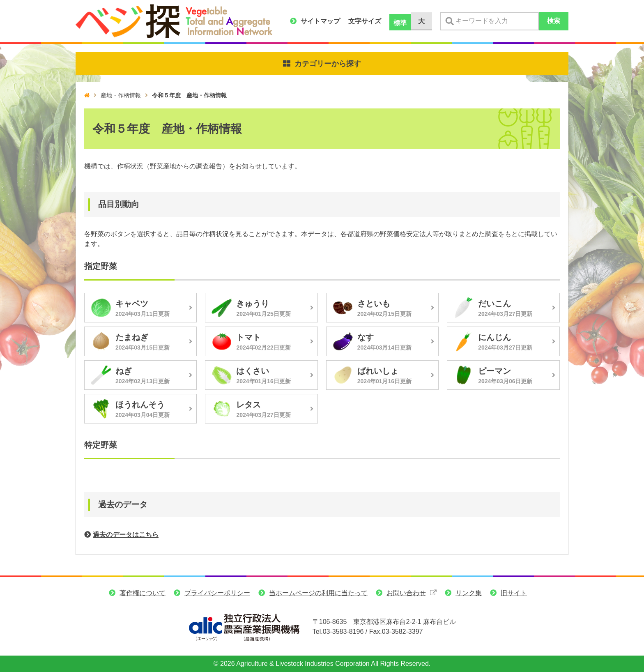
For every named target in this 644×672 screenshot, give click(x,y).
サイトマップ (320, 21)
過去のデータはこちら (126, 535)
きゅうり (253, 304)
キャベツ (132, 304)
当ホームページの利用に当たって (318, 593)
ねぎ (124, 371)
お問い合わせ (406, 593)
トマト (248, 337)
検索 (554, 21)
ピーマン (494, 371)
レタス (248, 405)
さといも (374, 304)
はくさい (253, 371)
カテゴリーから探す (328, 64)
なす (366, 337)
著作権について (143, 593)
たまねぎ (132, 337)
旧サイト (514, 593)
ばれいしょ (378, 371)
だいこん (494, 304)
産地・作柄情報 (121, 95)
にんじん (494, 337)
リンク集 (469, 593)
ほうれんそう (140, 405)
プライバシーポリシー (217, 593)
